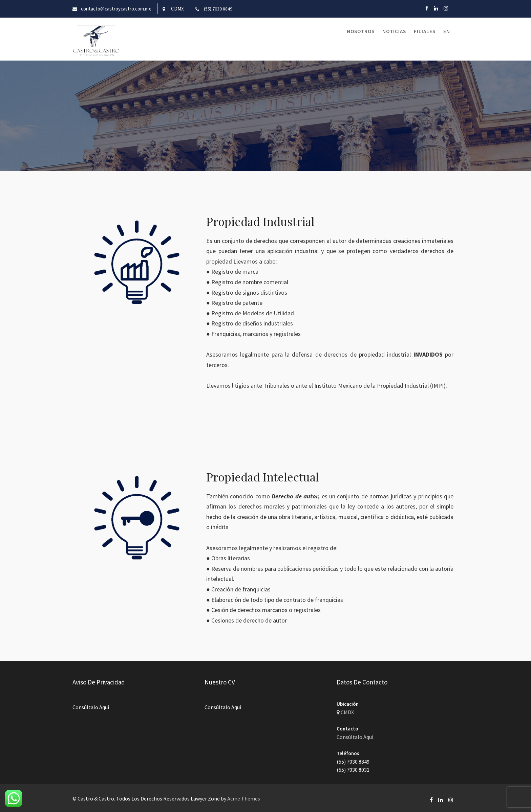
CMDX (346, 713)
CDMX (177, 9)
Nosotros (361, 31)
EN (447, 31)
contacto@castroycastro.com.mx (116, 9)
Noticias (394, 31)
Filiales (425, 31)
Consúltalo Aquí (91, 707)
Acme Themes (244, 798)
